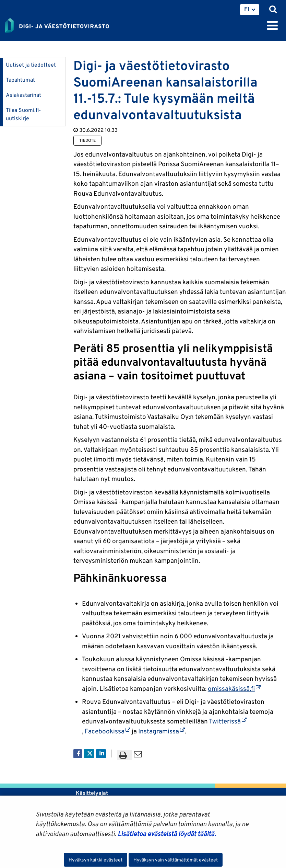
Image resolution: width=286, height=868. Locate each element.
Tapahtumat (20, 80)
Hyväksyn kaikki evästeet (96, 860)
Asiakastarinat (23, 95)
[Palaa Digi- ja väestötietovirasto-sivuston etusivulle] (57, 24)
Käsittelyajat (92, 793)
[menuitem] (250, 10)
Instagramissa (162, 731)
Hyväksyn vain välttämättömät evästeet (176, 860)
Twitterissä (228, 721)
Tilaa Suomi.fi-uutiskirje (23, 114)
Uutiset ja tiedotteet (31, 65)
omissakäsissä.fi (234, 688)
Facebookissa (108, 731)
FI (247, 9)
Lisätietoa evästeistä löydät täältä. (167, 834)
